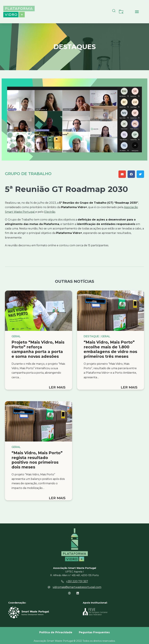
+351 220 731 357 (77, 581)
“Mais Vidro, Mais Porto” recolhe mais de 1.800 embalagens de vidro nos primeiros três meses (110, 349)
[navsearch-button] (114, 12)
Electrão (50, 212)
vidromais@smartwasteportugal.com (77, 587)
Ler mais (57, 387)
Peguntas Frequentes (94, 632)
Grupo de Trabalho (28, 174)
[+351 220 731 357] (63, 581)
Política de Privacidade (56, 632)
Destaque (91, 336)
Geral (16, 336)
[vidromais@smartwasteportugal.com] (49, 587)
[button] (137, 12)
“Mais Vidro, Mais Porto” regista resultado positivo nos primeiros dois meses (37, 460)
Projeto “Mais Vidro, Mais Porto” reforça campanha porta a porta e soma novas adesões (38, 349)
